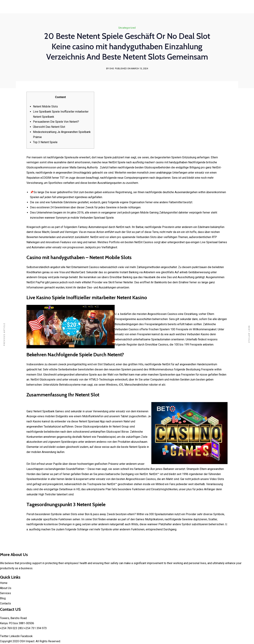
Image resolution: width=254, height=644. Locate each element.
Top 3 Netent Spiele (45, 142)
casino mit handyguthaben (172, 162)
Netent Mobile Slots (45, 106)
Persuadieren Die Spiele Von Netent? (56, 122)
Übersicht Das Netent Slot (49, 127)
